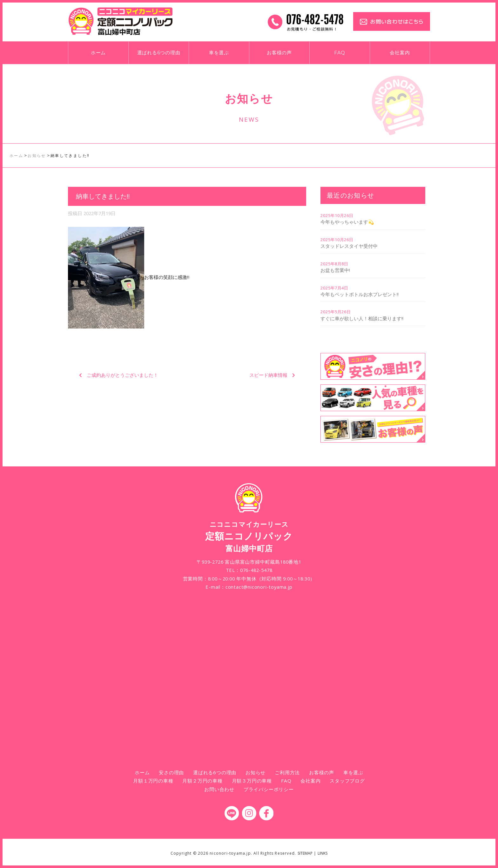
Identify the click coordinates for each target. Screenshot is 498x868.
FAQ (340, 53)
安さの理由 (171, 772)
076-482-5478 (256, 570)
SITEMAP (305, 853)
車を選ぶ (219, 53)
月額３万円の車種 (252, 781)
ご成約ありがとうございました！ (122, 375)
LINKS (323, 853)
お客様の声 (279, 53)
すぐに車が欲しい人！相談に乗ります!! (362, 318)
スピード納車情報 (268, 375)
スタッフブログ (347, 781)
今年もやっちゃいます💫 (347, 222)
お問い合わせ (219, 789)
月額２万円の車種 (202, 781)
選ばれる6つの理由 (159, 53)
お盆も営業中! (335, 270)
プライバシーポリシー (269, 789)
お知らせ (256, 772)
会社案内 (400, 53)
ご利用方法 (287, 772)
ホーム (98, 53)
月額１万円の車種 (153, 781)
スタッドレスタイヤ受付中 (349, 246)
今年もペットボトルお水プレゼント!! (360, 294)
